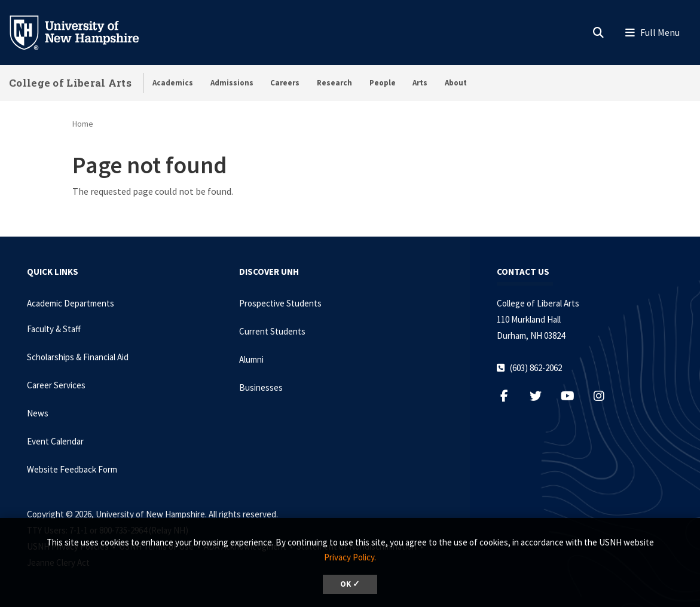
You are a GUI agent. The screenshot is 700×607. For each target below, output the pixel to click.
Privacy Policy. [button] (350, 557)
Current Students (272, 331)
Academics (173, 83)
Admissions (232, 83)
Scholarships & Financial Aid (78, 357)
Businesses (261, 387)
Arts (420, 83)
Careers (285, 83)
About (456, 83)
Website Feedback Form (72, 469)
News (38, 413)
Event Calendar (55, 441)
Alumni (251, 359)
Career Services (56, 385)
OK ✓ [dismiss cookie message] (350, 584)
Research (334, 83)
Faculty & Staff (54, 329)
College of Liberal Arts (70, 83)
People (383, 83)
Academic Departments (71, 303)
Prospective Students (280, 303)
